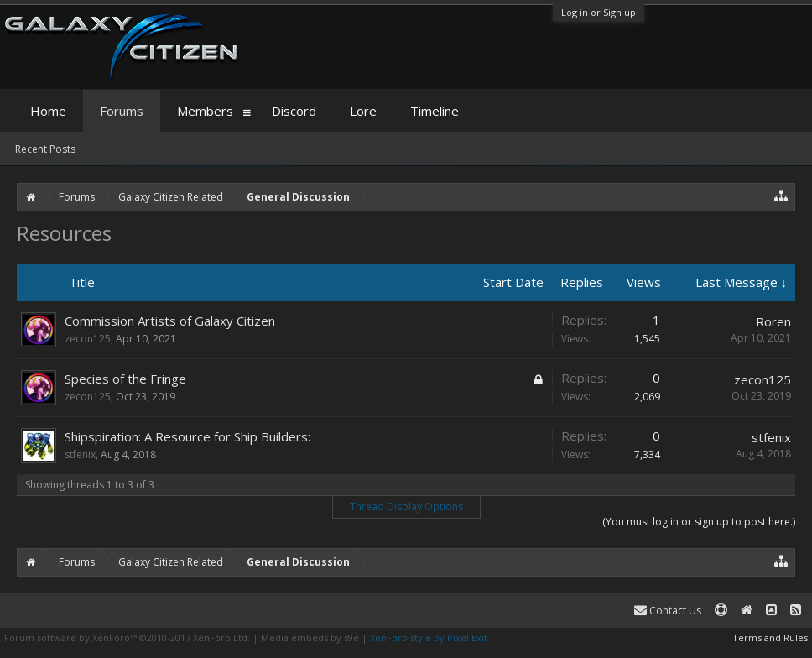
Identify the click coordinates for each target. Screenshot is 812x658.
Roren (773, 321)
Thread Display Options (406, 507)
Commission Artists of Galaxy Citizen (170, 321)
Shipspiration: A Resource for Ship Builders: (187, 436)
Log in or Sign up (599, 12)
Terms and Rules (770, 637)
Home (48, 111)
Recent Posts (45, 149)
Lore (363, 111)
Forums (122, 111)
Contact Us (668, 611)
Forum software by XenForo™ (127, 637)
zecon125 (88, 339)
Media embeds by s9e (310, 637)
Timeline (435, 111)
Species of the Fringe (125, 379)
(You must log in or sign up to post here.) (699, 522)
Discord (294, 111)
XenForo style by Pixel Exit (429, 637)
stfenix (80, 454)
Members (205, 111)
